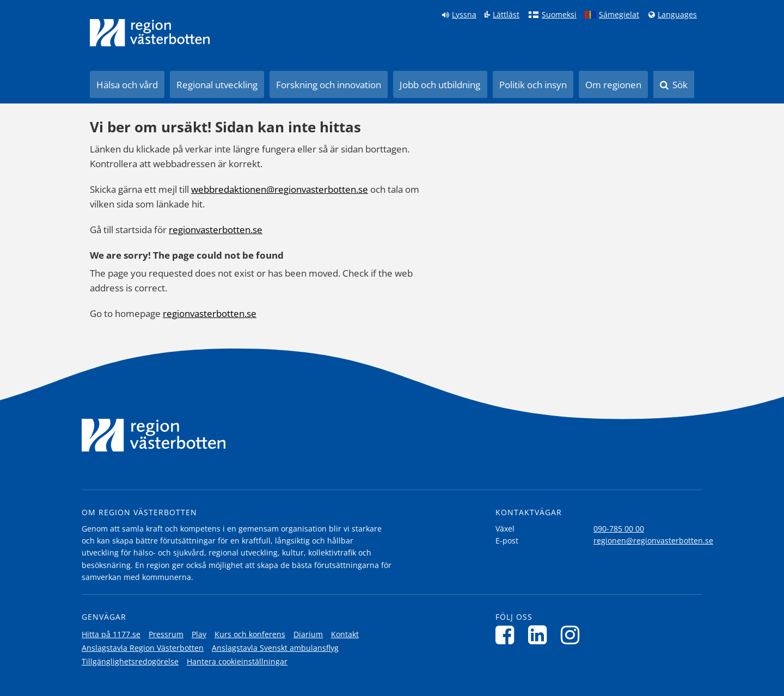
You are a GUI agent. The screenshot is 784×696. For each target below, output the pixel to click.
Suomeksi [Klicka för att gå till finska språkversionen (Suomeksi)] (559, 15)
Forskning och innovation (329, 85)
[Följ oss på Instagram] (573, 635)
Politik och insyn (533, 85)
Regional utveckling (217, 85)
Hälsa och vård (127, 85)
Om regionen (613, 85)
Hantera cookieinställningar (237, 661)
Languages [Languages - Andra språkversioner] (677, 15)
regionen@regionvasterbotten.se (653, 541)
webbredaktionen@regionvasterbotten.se (280, 189)
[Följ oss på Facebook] (508, 635)
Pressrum (166, 634)
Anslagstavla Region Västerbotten (143, 648)
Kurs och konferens (250, 634)
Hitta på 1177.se (111, 634)
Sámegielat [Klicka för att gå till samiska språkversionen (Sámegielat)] (619, 15)
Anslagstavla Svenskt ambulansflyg (275, 648)
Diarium (308, 634)
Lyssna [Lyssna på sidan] (464, 15)
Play (199, 634)
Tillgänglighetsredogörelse (130, 661)
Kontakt (345, 634)
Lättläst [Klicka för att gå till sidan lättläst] (506, 15)
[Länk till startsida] (150, 33)
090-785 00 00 (619, 529)
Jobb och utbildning (440, 85)
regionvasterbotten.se (216, 230)
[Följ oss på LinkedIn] (540, 635)
